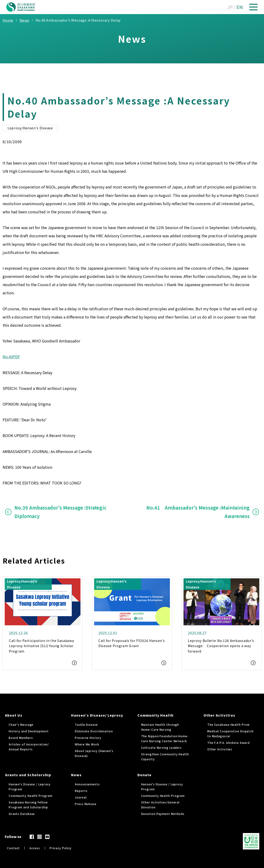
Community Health (156, 715)
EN (240, 7)
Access (35, 848)
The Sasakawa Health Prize (229, 724)
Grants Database (22, 814)
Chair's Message (21, 724)
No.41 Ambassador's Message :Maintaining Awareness (198, 512)
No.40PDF (11, 357)
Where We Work (87, 744)
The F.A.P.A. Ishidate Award (228, 743)
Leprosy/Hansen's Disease (30, 128)
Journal (81, 797)
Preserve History (88, 738)
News (76, 775)
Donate (144, 775)
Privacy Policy (61, 848)
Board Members (21, 738)
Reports (81, 791)
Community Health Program (31, 796)
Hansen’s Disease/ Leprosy (97, 715)
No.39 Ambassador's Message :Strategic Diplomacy (60, 512)
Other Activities (219, 715)
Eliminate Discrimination (94, 731)
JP (230, 7)
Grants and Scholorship (28, 775)
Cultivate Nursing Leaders (162, 747)
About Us (14, 715)
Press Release (86, 804)
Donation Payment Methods (163, 814)
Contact (13, 848)
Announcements (87, 784)
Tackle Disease (86, 724)
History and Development (29, 731)
